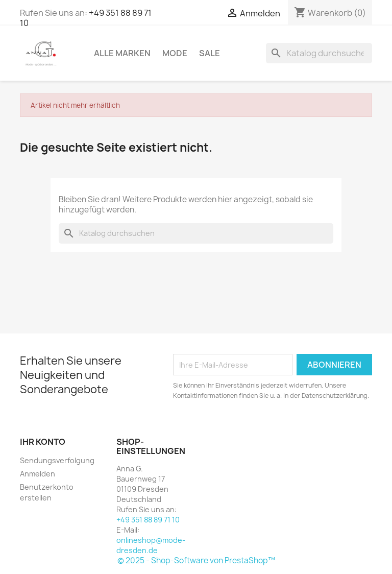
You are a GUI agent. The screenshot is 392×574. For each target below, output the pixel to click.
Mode (175, 53)
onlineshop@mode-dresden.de (151, 545)
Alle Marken (122, 53)
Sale (210, 53)
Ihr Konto (43, 442)
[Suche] (319, 53)
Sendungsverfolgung (57, 460)
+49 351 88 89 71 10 (148, 520)
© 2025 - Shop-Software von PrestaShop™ (196, 560)
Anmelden (38, 474)
